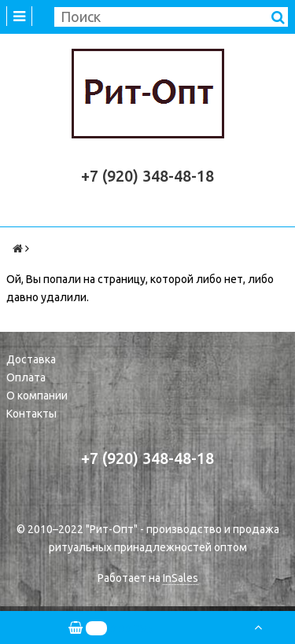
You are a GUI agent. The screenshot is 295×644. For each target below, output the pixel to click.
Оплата (26, 377)
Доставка (31, 359)
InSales (181, 578)
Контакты (31, 414)
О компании (37, 396)
